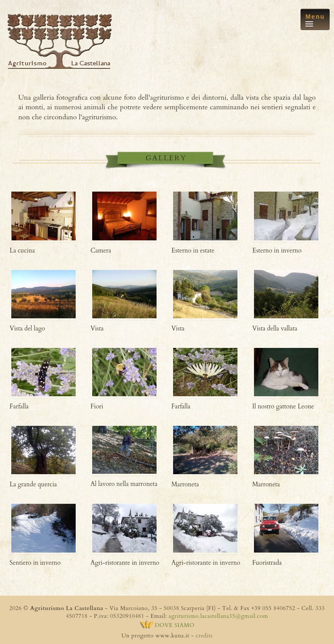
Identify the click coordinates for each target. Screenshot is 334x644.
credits (204, 636)
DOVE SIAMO (167, 625)
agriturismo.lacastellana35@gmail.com (219, 616)
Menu (315, 20)
